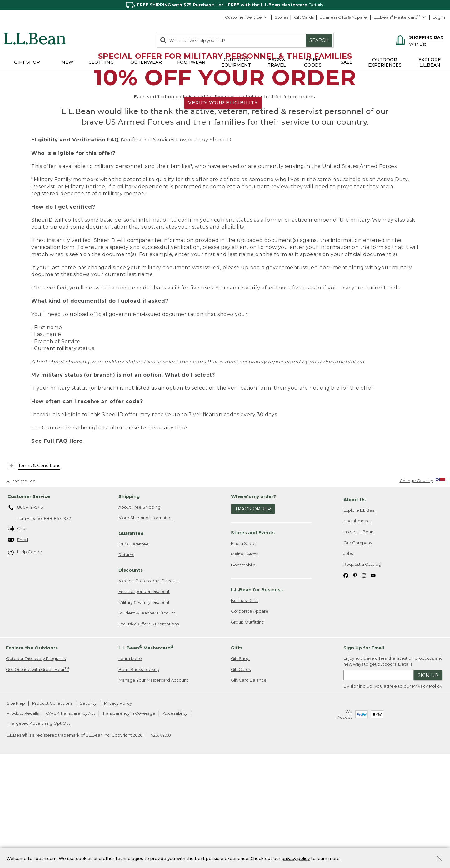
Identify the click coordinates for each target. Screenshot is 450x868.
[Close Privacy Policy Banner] (439, 859)
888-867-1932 (57, 626)
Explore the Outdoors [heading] (32, 756)
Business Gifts (245, 708)
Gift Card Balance (249, 788)
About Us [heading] (355, 607)
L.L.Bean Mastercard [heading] (146, 755)
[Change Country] (423, 590)
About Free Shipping (140, 615)
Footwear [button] (191, 62)
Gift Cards (304, 17)
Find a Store (243, 651)
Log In (439, 17)
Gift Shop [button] (27, 62)
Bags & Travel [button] (277, 62)
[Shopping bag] (419, 37)
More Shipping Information (146, 626)
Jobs (348, 661)
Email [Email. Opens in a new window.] (18, 648)
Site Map (16, 811)
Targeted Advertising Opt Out (40, 831)
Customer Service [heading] (29, 604)
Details (316, 5)
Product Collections (52, 811)
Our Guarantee (134, 652)
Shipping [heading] (129, 604)
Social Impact (357, 629)
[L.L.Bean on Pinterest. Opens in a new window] (355, 683)
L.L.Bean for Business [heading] (257, 698)
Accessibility (175, 821)
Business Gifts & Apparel (344, 17)
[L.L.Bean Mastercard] (400, 17)
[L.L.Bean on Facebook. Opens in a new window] (346, 683)
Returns (126, 663)
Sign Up (428, 783)
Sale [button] (347, 62)
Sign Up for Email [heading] (364, 756)
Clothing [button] (101, 62)
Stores (281, 17)
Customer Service (247, 17)
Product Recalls (23, 821)
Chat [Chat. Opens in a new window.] (18, 636)
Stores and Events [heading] (253, 640)
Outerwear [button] (146, 62)
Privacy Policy (427, 794)
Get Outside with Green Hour (37, 777)
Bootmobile (243, 673)
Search (319, 40)
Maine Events (244, 662)
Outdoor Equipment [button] (236, 62)
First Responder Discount (144, 699)
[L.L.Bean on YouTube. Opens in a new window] (373, 683)
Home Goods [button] (313, 62)
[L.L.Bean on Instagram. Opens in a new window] (364, 683)
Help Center (25, 660)
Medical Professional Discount (149, 688)
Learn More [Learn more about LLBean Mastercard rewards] (130, 766)
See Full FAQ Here (57, 549)
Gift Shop (240, 766)
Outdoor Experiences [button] (385, 62)
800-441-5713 (26, 615)
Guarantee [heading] (131, 641)
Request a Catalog (362, 672)
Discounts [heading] (131, 678)
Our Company (358, 650)
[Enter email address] (379, 783)
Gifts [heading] (237, 756)
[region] (225, 5)
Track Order (253, 617)
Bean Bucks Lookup (139, 777)
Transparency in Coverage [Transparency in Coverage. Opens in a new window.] (129, 821)
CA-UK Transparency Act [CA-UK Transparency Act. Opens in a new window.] (71, 821)
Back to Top (21, 589)
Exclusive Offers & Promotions (149, 732)
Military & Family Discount (144, 710)
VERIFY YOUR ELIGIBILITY (223, 157)
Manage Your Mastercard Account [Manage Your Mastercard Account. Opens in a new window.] (153, 788)
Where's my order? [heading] (254, 604)
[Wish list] (426, 44)
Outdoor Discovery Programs (36, 766)
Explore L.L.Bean (360, 618)
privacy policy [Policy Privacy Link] (296, 858)
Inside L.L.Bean (358, 639)
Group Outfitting (248, 730)
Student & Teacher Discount (147, 721)
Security (88, 811)
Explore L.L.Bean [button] (430, 62)
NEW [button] (67, 62)
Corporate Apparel (250, 719)
